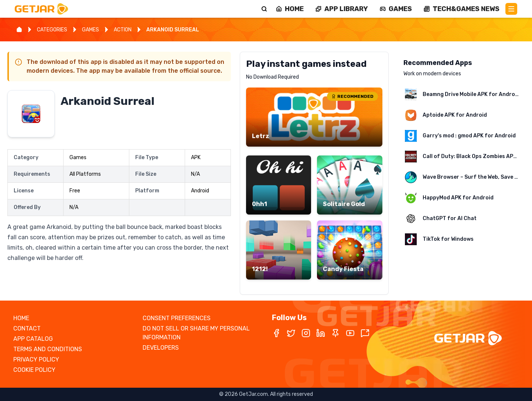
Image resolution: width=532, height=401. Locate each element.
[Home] (19, 30)
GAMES (91, 30)
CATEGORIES (52, 30)
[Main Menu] (511, 9)
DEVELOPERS (161, 348)
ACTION (123, 30)
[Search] (264, 9)
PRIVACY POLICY (36, 359)
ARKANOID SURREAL (173, 30)
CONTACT (27, 328)
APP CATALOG (33, 339)
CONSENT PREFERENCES (177, 318)
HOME (21, 318)
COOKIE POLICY (34, 370)
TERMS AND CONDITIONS (48, 349)
